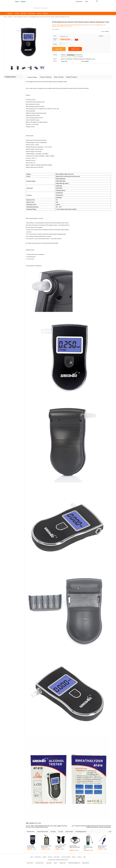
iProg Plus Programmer (74, 863)
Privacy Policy (57, 857)
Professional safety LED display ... (60, 847)
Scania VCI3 (63, 863)
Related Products (72, 77)
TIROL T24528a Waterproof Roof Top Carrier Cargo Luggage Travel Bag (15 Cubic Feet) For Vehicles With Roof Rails (46, 827)
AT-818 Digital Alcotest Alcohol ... (31, 847)
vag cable (49, 863)
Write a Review (59, 77)
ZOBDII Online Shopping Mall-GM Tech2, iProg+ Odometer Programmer (18, 8)
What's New (23, 13)
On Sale (17, 13)
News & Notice (38, 857)
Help (86, 2)
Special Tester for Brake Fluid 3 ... (102, 847)
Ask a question (85, 61)
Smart (27, 100)
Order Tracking (32, 13)
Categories (10, 13)
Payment (39, 13)
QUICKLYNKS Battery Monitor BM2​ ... (75, 847)
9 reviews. (107, 31)
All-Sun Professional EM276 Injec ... (46, 847)
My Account (79, 2)
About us (74, 857)
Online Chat (64, 61)
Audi (27, 118)
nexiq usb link (85, 863)
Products (10, 17)
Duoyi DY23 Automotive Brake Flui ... (88, 847)
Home (6, 13)
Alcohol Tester (38, 823)
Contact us (80, 857)
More (110, 832)
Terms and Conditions (66, 857)
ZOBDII (58, 860)
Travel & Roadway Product (20, 17)
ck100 (55, 863)
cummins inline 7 (40, 863)
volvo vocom (30, 863)
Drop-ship (45, 13)
